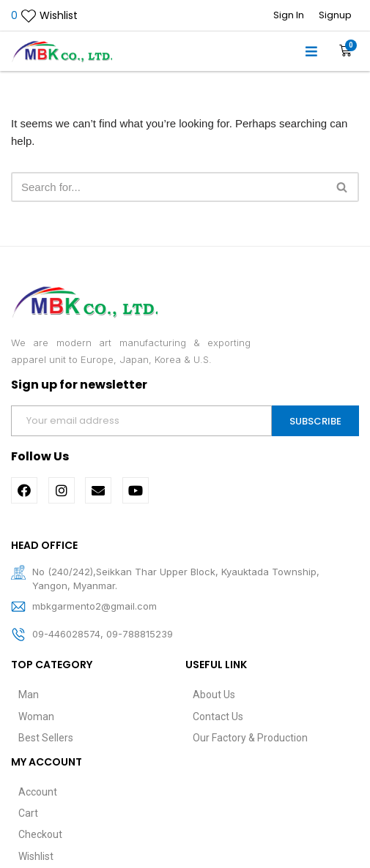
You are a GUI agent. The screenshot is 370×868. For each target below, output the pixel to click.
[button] (312, 52)
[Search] (169, 187)
